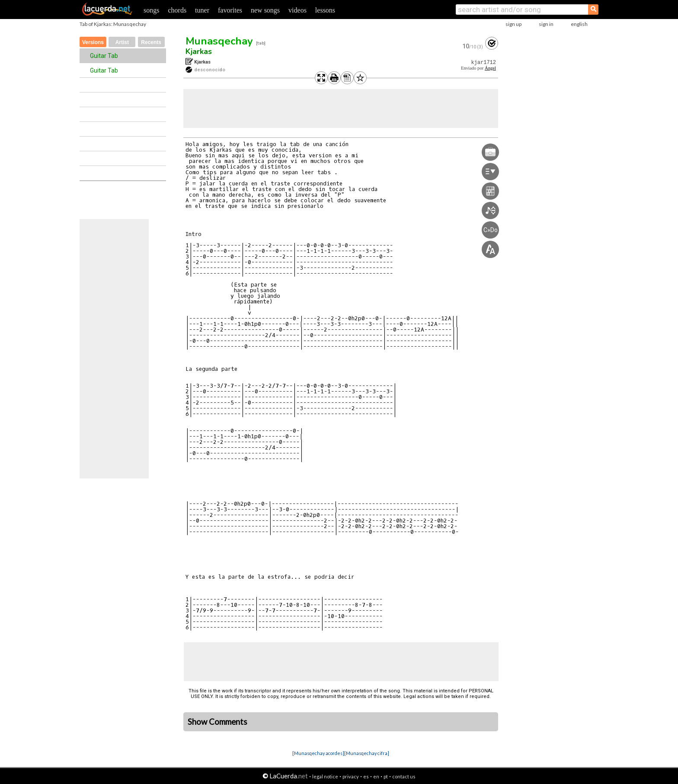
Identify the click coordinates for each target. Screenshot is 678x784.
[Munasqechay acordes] (318, 753)
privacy (351, 776)
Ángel (490, 68)
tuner (202, 10)
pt (386, 776)
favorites (230, 10)
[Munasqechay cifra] (367, 753)
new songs (265, 10)
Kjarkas (199, 51)
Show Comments (217, 722)
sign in (546, 24)
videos (297, 10)
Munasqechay (219, 41)
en (376, 776)
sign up (513, 24)
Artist (122, 42)
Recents (151, 42)
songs (151, 10)
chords (177, 10)
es (366, 776)
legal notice (325, 776)
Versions (93, 42)
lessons (325, 10)
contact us (404, 776)
